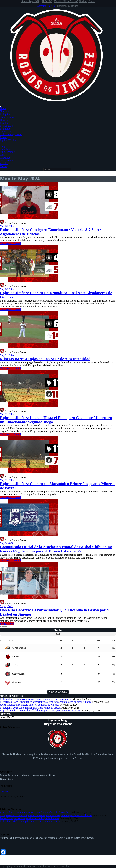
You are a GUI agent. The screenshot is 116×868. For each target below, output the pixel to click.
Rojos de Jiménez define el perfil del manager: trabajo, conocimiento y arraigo (41, 711)
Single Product (8, 152)
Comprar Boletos (46, 6)
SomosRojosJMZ (30, 1)
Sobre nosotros (8, 117)
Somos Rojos (7, 624)
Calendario (6, 132)
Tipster (4, 166)
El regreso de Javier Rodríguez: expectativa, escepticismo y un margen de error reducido (46, 702)
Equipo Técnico (8, 140)
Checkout (5, 158)
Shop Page (5, 149)
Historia (4, 120)
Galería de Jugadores (11, 134)
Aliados (4, 163)
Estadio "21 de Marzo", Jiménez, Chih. (74, 1)
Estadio (4, 123)
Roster (3, 137)
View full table (58, 692)
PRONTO (47, 1)
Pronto (4, 791)
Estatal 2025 (6, 126)
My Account (6, 161)
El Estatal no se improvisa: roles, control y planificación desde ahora (35, 699)
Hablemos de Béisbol (68, 6)
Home (3, 108)
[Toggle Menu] (0, 106)
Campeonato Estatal (10, 243)
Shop (3, 146)
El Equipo (5, 114)
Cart (2, 155)
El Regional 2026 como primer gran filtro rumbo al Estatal (30, 708)
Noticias (4, 111)
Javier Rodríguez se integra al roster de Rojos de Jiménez (30, 705)
